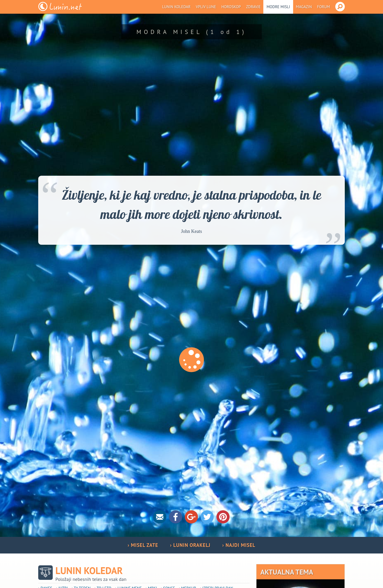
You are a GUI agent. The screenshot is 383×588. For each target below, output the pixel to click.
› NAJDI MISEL (239, 545)
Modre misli (278, 7)
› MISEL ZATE (143, 545)
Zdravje (254, 7)
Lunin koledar (176, 7)
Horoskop (231, 7)
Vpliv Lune (206, 7)
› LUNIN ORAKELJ (190, 545)
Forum (324, 7)
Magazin (304, 7)
